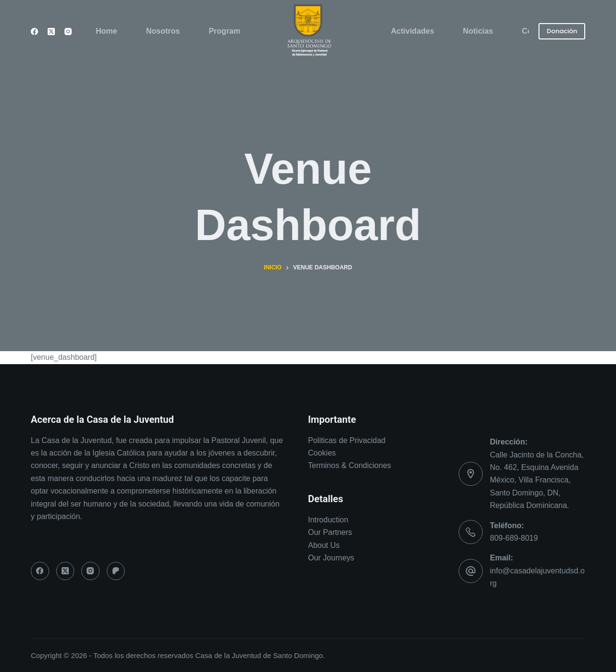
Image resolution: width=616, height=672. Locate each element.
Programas (229, 31)
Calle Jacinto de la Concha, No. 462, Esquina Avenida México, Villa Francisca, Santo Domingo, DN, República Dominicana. (537, 480)
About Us (324, 545)
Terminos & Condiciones (350, 465)
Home (106, 31)
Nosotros (163, 31)
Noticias (478, 31)
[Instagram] (68, 32)
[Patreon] (116, 571)
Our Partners (330, 532)
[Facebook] (34, 32)
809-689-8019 (514, 538)
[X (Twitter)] (51, 32)
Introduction (328, 520)
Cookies (323, 453)
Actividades (412, 31)
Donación (562, 31)
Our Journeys (331, 558)
